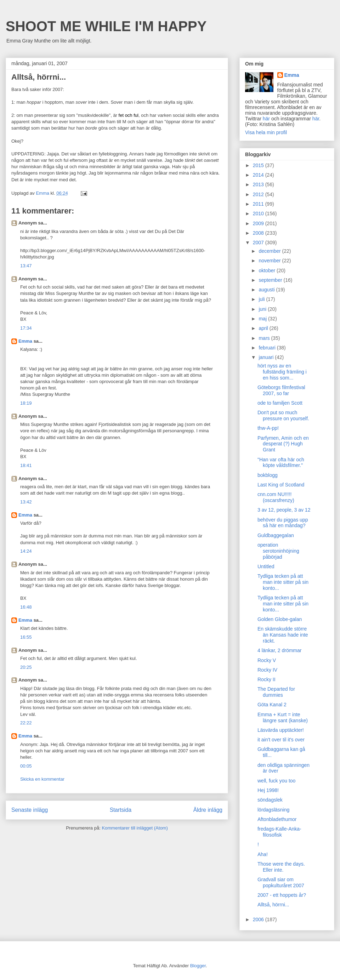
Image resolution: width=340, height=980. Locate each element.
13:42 (26, 502)
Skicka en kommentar (42, 779)
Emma (25, 341)
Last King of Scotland (281, 485)
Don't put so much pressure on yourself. (283, 415)
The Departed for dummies (276, 692)
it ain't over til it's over (281, 740)
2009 (259, 223)
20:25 (26, 667)
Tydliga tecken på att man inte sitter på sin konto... (283, 582)
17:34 (26, 328)
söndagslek (270, 800)
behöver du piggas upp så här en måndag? (283, 523)
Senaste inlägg (30, 810)
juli (262, 299)
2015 (259, 165)
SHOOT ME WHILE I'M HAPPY (106, 26)
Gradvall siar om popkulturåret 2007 (281, 882)
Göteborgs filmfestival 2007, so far (281, 390)
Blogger (198, 966)
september (271, 280)
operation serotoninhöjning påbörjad (278, 551)
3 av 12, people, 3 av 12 (284, 510)
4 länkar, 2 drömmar (280, 650)
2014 (259, 175)
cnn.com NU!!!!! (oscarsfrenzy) (276, 497)
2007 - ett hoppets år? (282, 895)
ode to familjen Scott (280, 403)
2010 (259, 213)
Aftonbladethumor (277, 819)
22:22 (26, 723)
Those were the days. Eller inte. (281, 867)
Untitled (266, 566)
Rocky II (267, 679)
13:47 (26, 266)
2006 (259, 919)
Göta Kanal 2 (272, 705)
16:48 (26, 607)
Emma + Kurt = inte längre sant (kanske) (283, 717)
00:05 (26, 766)
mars (265, 338)
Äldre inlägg (208, 810)
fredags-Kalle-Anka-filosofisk (279, 832)
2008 (259, 233)
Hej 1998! (268, 790)
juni (263, 309)
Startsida (121, 810)
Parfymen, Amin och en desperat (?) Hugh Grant (283, 444)
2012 (259, 194)
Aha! (263, 854)
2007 (259, 243)
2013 (259, 184)
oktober (268, 270)
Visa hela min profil (266, 132)
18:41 (26, 465)
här (266, 119)
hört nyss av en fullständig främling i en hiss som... (282, 372)
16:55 (26, 637)
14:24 (26, 551)
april (264, 328)
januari (267, 357)
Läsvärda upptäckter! (281, 730)
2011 (259, 204)
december (270, 251)
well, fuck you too (276, 781)
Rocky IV (267, 670)
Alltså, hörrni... (273, 905)
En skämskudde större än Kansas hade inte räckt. (283, 635)
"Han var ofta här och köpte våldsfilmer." (281, 463)
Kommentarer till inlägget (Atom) (135, 828)
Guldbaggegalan (276, 535)
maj (263, 319)
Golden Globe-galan (280, 619)
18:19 (26, 403)
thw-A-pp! (268, 428)
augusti (267, 290)
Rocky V (267, 660)
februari (268, 348)
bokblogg (268, 475)
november (270, 261)
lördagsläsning (273, 810)
